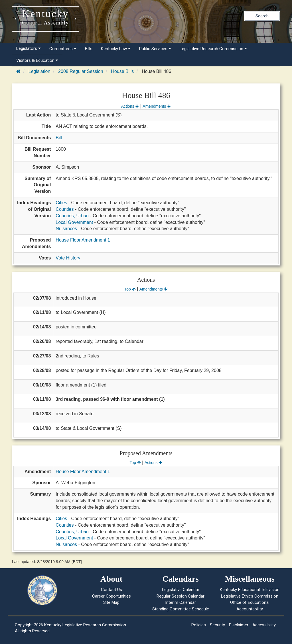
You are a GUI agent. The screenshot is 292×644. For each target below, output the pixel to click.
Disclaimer (239, 625)
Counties (65, 209)
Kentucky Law (116, 49)
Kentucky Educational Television (250, 590)
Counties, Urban (72, 216)
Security (217, 625)
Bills (89, 49)
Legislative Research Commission (213, 49)
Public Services (155, 49)
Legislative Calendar (181, 590)
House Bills (122, 71)
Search (262, 16)
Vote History (68, 258)
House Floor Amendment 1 (83, 240)
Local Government (74, 222)
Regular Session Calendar (181, 596)
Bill (59, 138)
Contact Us (111, 590)
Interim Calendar (181, 602)
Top (130, 289)
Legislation (39, 71)
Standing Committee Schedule (181, 609)
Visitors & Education (37, 60)
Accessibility (264, 625)
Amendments (157, 106)
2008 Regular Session (81, 71)
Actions (130, 106)
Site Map (111, 602)
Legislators (29, 48)
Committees (63, 49)
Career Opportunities (111, 596)
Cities (61, 203)
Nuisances (66, 229)
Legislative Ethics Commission (250, 596)
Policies (199, 625)
